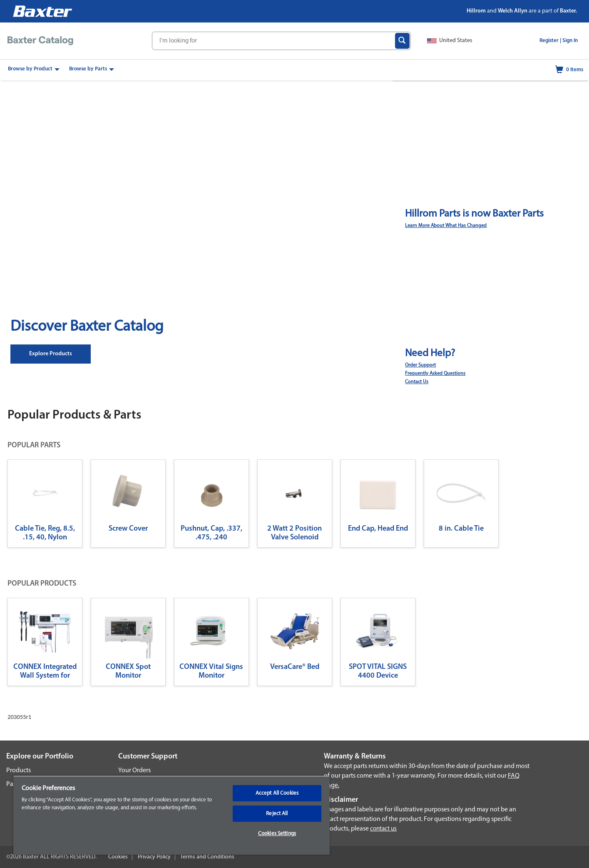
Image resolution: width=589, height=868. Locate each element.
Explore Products (51, 354)
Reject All (277, 814)
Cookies (118, 857)
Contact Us (417, 382)
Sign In (570, 41)
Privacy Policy (154, 857)
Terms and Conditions (207, 857)
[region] (171, 815)
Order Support (420, 365)
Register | (550, 41)
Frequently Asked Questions (435, 374)
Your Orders (134, 771)
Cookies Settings (277, 834)
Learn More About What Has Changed (446, 226)
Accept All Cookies (277, 793)
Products (19, 771)
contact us (383, 829)
